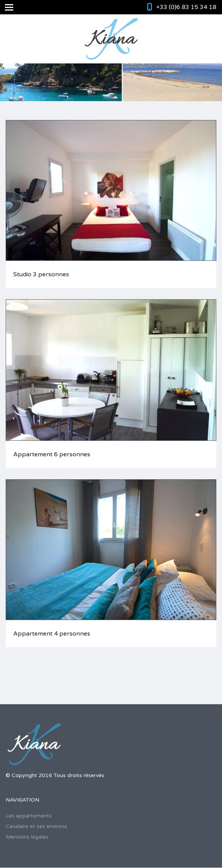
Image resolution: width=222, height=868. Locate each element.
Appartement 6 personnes (52, 454)
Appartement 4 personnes (52, 634)
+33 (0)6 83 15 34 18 (186, 7)
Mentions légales (27, 837)
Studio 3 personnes (41, 274)
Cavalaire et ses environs (36, 826)
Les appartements (29, 816)
